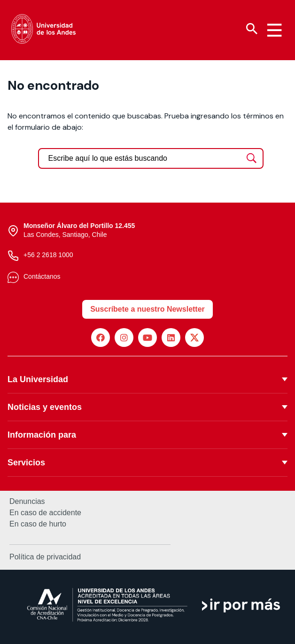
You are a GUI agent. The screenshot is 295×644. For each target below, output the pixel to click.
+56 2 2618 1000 (48, 255)
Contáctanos (42, 276)
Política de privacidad (45, 557)
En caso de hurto (38, 524)
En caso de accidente (45, 513)
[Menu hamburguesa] (274, 30)
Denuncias (27, 502)
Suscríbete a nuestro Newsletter (147, 309)
